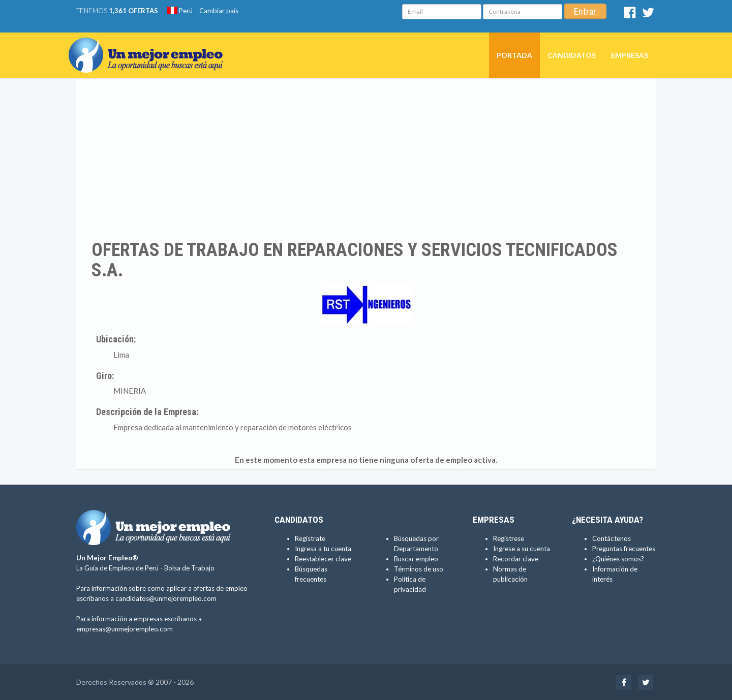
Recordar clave (516, 559)
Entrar (585, 11)
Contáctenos (612, 538)
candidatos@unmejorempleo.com (166, 598)
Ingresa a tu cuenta (323, 549)
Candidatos (572, 55)
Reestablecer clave (323, 559)
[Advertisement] (366, 159)
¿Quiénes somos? (618, 559)
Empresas (630, 55)
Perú (180, 11)
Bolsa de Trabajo (189, 568)
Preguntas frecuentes (624, 549)
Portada (514, 55)
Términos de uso (419, 569)
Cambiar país (219, 11)
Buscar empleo (416, 559)
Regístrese (509, 538)
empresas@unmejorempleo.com (125, 629)
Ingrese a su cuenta (522, 549)
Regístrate (310, 538)
